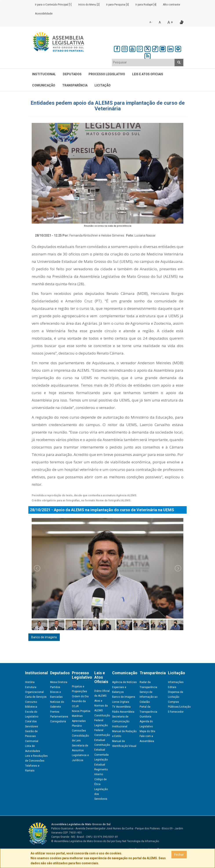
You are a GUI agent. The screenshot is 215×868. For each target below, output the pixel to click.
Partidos (55, 687)
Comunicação (44, 85)
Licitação (103, 85)
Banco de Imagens (44, 637)
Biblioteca (31, 707)
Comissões (79, 731)
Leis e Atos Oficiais (148, 74)
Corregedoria (58, 721)
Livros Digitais (121, 702)
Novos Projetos (81, 711)
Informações (176, 682)
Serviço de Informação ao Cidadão (148, 697)
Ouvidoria (145, 717)
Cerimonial (32, 741)
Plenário (77, 726)
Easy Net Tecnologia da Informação (137, 841)
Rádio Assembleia (123, 712)
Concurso (31, 702)
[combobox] (143, 63)
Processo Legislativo (107, 74)
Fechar (179, 855)
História (30, 682)
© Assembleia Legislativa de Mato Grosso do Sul (81, 841)
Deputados (72, 74)
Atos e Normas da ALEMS (101, 706)
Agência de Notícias (124, 682)
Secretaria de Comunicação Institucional (121, 722)
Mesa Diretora (59, 682)
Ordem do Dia (80, 696)
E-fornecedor (176, 712)
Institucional (44, 74)
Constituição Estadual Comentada (102, 750)
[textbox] (143, 62)
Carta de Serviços (36, 697)
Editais (172, 687)
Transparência (75, 85)
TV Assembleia (121, 707)
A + (170, 22)
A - (151, 22)
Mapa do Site (147, 731)
